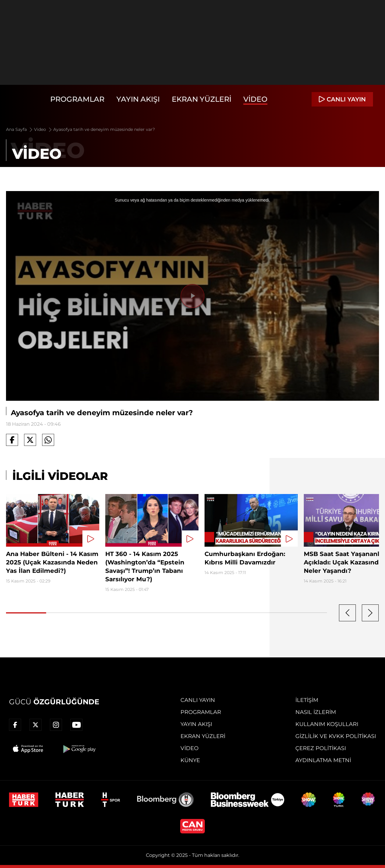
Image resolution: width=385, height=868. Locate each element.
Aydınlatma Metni (323, 760)
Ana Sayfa (20, 129)
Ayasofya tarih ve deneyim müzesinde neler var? (104, 129)
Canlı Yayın (198, 700)
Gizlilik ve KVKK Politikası (336, 736)
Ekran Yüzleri (202, 99)
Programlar (77, 99)
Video (255, 99)
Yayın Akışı (138, 99)
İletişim (307, 700)
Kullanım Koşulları (327, 724)
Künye (190, 760)
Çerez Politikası (321, 748)
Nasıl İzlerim (316, 712)
